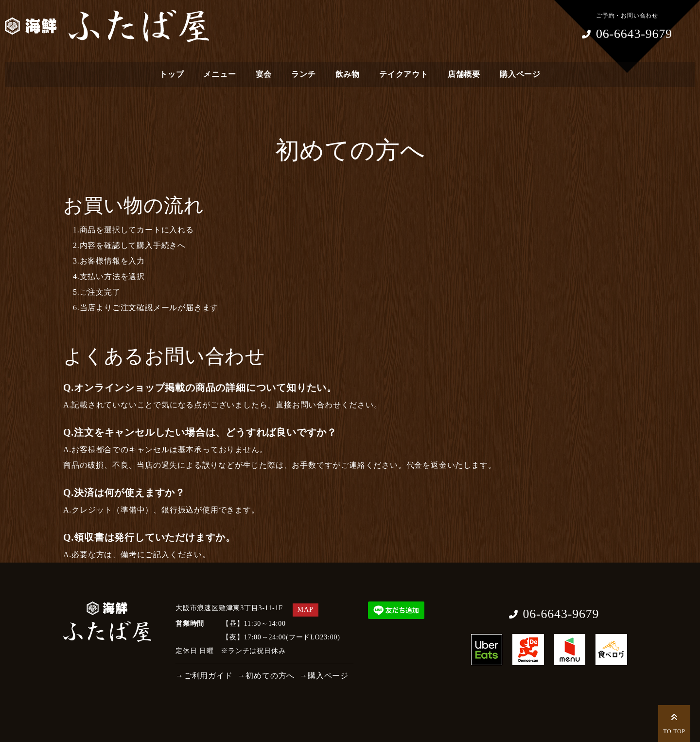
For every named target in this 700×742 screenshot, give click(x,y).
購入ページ (520, 74)
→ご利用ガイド (204, 676)
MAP (306, 609)
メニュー (219, 74)
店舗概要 (464, 74)
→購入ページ (324, 676)
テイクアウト (404, 74)
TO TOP (674, 722)
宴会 (264, 74)
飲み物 (348, 74)
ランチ (303, 74)
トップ (172, 74)
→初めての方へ (266, 676)
